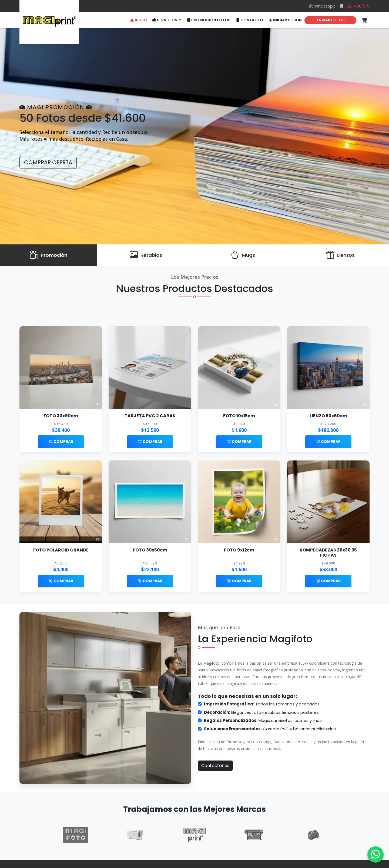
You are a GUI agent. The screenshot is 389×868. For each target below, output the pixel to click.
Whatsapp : (339, 6)
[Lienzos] (340, 255)
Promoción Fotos (209, 20)
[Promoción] (49, 255)
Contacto (249, 20)
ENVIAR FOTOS (330, 20)
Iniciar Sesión (285, 20)
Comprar (61, 442)
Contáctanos (215, 766)
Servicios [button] (165, 20)
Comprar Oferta (48, 162)
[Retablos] (146, 255)
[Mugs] (243, 255)
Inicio (139, 20)
